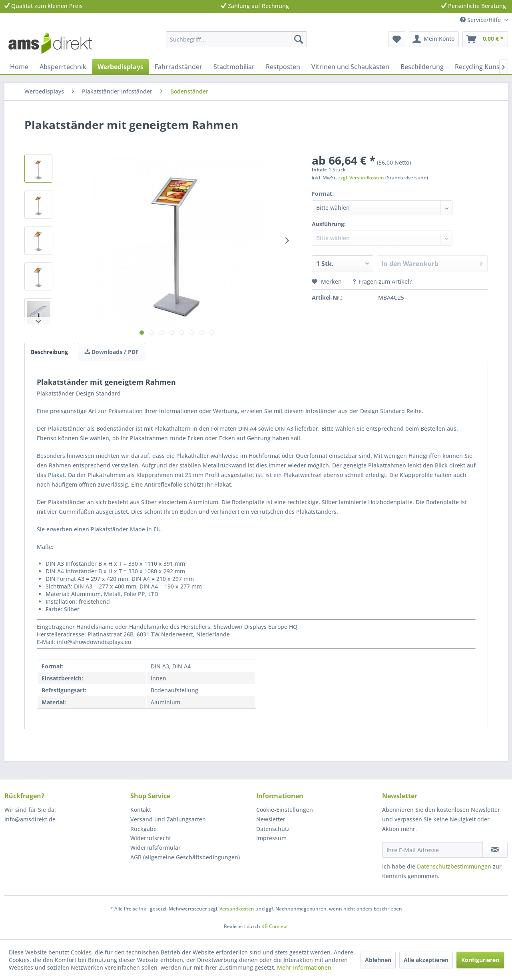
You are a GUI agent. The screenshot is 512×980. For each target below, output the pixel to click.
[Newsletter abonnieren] (495, 850)
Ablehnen (378, 960)
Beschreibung (49, 352)
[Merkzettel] (397, 39)
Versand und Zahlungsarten (168, 819)
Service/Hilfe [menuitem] (481, 20)
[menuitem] (236, 39)
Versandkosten (237, 909)
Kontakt (141, 810)
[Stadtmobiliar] (234, 67)
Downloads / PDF (112, 352)
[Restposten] (283, 67)
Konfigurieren (480, 960)
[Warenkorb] (485, 39)
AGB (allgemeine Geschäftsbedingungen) (185, 857)
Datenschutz (273, 829)
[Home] (19, 67)
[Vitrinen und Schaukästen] (350, 67)
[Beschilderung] (422, 67)
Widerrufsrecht (151, 838)
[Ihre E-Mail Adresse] (432, 850)
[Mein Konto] (434, 39)
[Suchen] (299, 39)
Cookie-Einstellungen (285, 810)
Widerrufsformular (155, 848)
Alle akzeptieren (426, 960)
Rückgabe (143, 829)
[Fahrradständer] (178, 67)
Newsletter (271, 819)
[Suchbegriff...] (236, 39)
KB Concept (275, 926)
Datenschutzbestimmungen (454, 866)
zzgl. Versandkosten (361, 178)
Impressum (271, 838)
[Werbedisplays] (121, 67)
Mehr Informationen (304, 967)
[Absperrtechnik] (63, 67)
